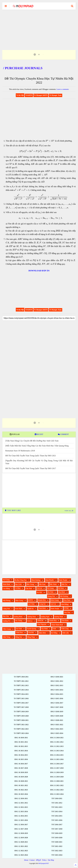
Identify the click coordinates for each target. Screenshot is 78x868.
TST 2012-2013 (57, 807)
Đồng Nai (19, 637)
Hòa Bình (62, 592)
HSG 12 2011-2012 (21, 803)
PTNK (66, 608)
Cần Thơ (29, 589)
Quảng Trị (6, 621)
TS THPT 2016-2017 (21, 703)
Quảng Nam (32, 617)
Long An (42, 604)
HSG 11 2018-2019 (57, 772)
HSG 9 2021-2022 (57, 725)
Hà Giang (50, 588)
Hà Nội (39, 592)
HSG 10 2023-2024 (21, 794)
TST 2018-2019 (57, 833)
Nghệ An (30, 609)
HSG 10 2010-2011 (21, 738)
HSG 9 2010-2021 (57, 677)
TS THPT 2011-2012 (21, 681)
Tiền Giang (7, 629)
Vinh (54, 629)
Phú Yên (6, 616)
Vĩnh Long (65, 629)
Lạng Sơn (6, 609)
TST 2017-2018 (57, 829)
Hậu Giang (19, 601)
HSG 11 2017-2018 (57, 768)
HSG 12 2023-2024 (21, 855)
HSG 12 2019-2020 (21, 838)
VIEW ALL (69, 511)
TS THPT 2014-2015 (21, 694)
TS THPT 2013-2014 (21, 690)
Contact (32, 860)
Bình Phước (50, 580)
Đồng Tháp (31, 637)
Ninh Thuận (55, 609)
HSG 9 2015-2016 (57, 699)
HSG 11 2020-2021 (57, 781)
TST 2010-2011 (57, 799)
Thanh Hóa (53, 621)
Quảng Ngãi (45, 617)
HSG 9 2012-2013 (57, 686)
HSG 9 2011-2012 (57, 681)
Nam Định (19, 609)
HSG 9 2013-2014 (57, 690)
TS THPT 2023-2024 (21, 733)
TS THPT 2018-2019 (21, 712)
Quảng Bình (18, 617)
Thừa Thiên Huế (57, 625)
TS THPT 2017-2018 (21, 707)
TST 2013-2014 (57, 812)
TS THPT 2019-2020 (21, 716)
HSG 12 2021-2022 (21, 846)
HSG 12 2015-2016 (21, 820)
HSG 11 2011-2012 (57, 742)
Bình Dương (36, 580)
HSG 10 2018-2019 (21, 772)
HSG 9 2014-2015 (57, 694)
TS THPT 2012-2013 (21, 686)
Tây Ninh (44, 629)
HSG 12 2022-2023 (21, 851)
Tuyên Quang (31, 629)
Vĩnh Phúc (19, 632)
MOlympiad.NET (44, 863)
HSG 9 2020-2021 (57, 720)
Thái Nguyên (42, 624)
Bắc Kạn (42, 584)
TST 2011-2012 (57, 803)
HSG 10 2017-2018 (21, 768)
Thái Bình (65, 621)
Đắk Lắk (65, 633)
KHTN (31, 600)
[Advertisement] (39, 27)
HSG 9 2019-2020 (57, 716)
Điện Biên (42, 633)
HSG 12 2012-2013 (21, 807)
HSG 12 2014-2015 (21, 816)
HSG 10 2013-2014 (21, 751)
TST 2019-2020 (57, 838)
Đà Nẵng (54, 633)
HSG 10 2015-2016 (21, 759)
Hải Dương (64, 596)
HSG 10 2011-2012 (21, 742)
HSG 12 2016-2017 (21, 825)
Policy (44, 860)
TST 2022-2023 (57, 851)
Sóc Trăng (19, 621)
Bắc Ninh (53, 584)
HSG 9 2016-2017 (57, 703)
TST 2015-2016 (57, 820)
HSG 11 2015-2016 (57, 759)
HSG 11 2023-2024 (57, 794)
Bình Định (6, 584)
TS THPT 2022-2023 (21, 729)
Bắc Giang (30, 584)
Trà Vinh (19, 629)
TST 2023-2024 (57, 855)
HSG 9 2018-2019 (57, 712)
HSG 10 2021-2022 (21, 785)
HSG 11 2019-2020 (57, 777)
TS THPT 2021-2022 (21, 725)
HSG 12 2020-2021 (21, 842)
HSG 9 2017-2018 (57, 707)
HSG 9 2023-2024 (57, 733)
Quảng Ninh (59, 617)
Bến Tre (64, 584)
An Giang (6, 580)
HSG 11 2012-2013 (57, 746)
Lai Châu (31, 604)
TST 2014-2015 (57, 816)
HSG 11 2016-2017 (57, 764)
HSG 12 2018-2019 (21, 833)
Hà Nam (61, 588)
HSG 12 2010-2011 (21, 799)
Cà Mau (18, 588)
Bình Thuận (63, 580)
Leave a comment (63, 89)
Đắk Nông (6, 637)
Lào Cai (53, 604)
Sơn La (30, 621)
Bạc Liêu (18, 584)
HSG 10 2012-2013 (21, 746)
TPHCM (40, 621)
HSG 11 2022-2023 (57, 790)
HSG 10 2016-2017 (21, 764)
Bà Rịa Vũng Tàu (21, 580)
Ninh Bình (42, 608)
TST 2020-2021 (57, 842)
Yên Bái (31, 632)
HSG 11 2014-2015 (57, 755)
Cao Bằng (6, 589)
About (26, 860)
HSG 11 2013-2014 (57, 751)
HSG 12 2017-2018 (21, 829)
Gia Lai (39, 588)
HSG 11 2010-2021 (57, 738)
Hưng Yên (51, 596)
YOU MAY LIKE (13, 510)
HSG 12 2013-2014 (21, 812)
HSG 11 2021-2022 (57, 785)
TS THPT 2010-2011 (21, 677)
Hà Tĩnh (50, 592)
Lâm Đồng (65, 604)
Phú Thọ (67, 612)
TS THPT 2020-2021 (21, 720)
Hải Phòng (7, 601)
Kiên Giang (55, 600)
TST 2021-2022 (57, 846)
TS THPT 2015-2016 (21, 699)
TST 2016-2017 (57, 825)
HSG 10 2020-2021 (21, 781)
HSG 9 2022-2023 (57, 729)
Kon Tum (67, 600)
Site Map (51, 860)
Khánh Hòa (42, 600)
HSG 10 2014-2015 (21, 755)
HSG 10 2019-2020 (21, 777)
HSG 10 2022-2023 (21, 790)
